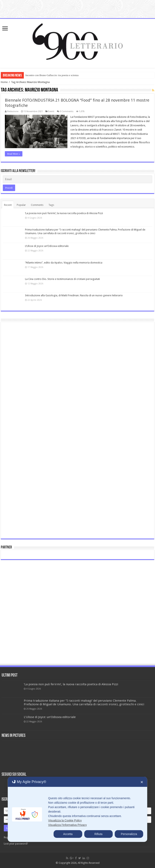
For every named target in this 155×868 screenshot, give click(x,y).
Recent (8, 205)
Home (4, 82)
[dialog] (77, 809)
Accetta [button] (68, 834)
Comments (37, 205)
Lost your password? (16, 844)
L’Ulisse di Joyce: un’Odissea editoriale (47, 246)
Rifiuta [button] (98, 834)
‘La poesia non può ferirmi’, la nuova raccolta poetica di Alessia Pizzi (64, 213)
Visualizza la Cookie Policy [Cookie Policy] (65, 820)
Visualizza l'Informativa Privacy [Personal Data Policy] (67, 825)
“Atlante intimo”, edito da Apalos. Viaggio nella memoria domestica (64, 263)
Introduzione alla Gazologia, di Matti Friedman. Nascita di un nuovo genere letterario (74, 295)
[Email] (77, 179)
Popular (21, 205)
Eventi (51, 111)
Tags (51, 205)
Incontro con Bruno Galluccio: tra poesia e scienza (52, 75)
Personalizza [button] (129, 834)
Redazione (13, 111)
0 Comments (67, 111)
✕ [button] (142, 782)
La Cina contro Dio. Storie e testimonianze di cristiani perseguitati (62, 279)
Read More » (14, 154)
